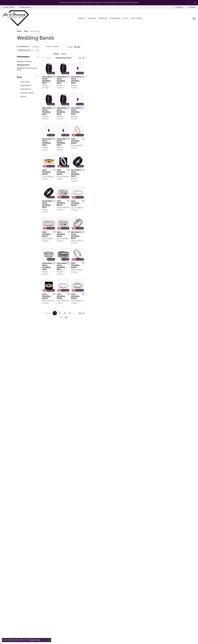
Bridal (26, 31)
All (125, 524)
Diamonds (115, 18)
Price (19, 77)
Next (177, 58)
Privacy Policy (35, 640)
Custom (92, 18)
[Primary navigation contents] (111, 18)
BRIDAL (82, 18)
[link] (8, 7)
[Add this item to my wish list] (86, 109)
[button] (179, 7)
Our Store (136, 18)
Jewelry (103, 18)
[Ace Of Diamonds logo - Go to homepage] (16, 18)
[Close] (195, 3)
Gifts (126, 18)
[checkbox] (23, 82)
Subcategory (23, 57)
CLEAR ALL (36, 47)
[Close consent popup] (49, 640)
